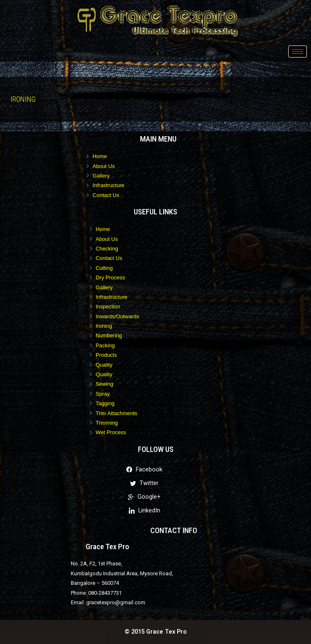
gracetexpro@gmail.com (116, 602)
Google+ (144, 497)
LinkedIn (145, 511)
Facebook (144, 470)
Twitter (144, 483)
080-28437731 (105, 593)
